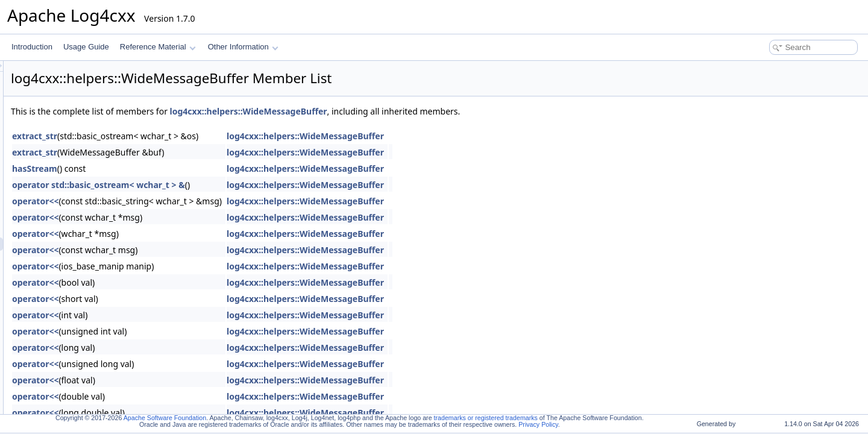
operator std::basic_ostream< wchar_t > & (249, 185)
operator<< (186, 201)
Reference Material (158, 47)
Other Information (243, 47)
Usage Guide (86, 47)
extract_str (185, 136)
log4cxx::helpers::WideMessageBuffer (399, 111)
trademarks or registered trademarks (486, 418)
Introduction (32, 47)
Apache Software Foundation (165, 418)
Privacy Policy (538, 424)
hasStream (185, 168)
